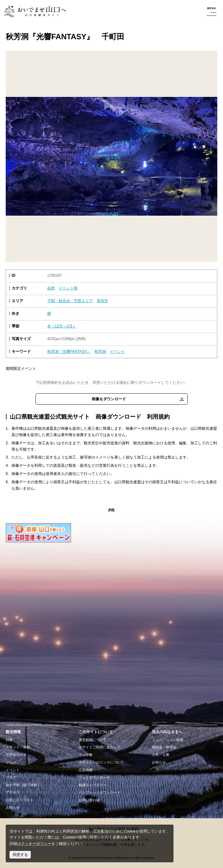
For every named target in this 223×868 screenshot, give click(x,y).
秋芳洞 (100, 352)
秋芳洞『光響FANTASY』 (69, 352)
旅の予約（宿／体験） (23, 785)
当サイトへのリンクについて (101, 762)
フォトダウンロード (94, 777)
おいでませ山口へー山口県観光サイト (34, 12)
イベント (117, 352)
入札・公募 (161, 755)
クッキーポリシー (36, 844)
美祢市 (102, 301)
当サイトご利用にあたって (100, 747)
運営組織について (93, 740)
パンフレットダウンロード (100, 792)
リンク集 (86, 755)
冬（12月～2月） (62, 326)
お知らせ (13, 808)
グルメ (11, 762)
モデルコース (16, 755)
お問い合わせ (89, 800)
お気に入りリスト (20, 800)
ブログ (11, 777)
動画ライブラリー (93, 785)
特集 (9, 740)
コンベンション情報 (168, 740)
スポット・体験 (18, 747)
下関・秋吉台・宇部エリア (70, 301)
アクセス (13, 792)
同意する (20, 855)
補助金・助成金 (164, 747)
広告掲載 (86, 770)
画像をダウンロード (109, 399)
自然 (51, 288)
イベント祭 (68, 288)
